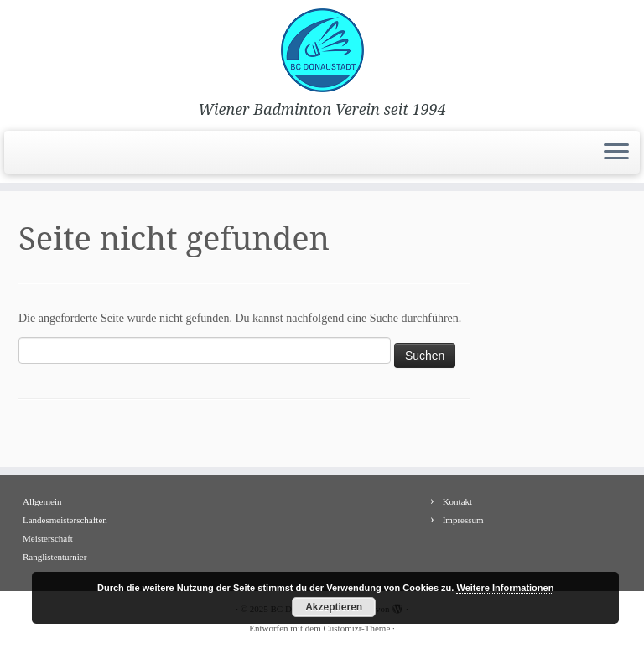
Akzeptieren (334, 607)
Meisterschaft (48, 538)
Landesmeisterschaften (65, 520)
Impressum (463, 520)
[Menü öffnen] (616, 153)
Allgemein (42, 501)
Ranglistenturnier (55, 557)
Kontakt (457, 501)
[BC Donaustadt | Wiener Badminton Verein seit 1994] (322, 50)
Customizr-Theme (356, 628)
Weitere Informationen (505, 588)
